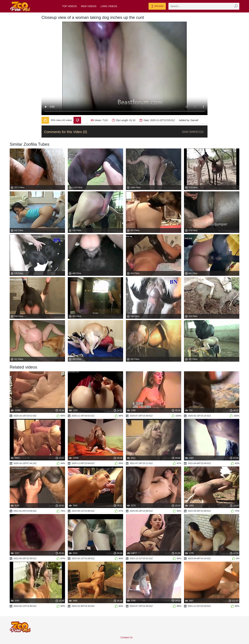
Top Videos (69, 6)
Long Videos (109, 6)
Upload (157, 6)
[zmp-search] (204, 6)
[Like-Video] (45, 120)
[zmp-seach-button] (236, 6)
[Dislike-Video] (77, 120)
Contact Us (126, 637)
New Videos (89, 6)
